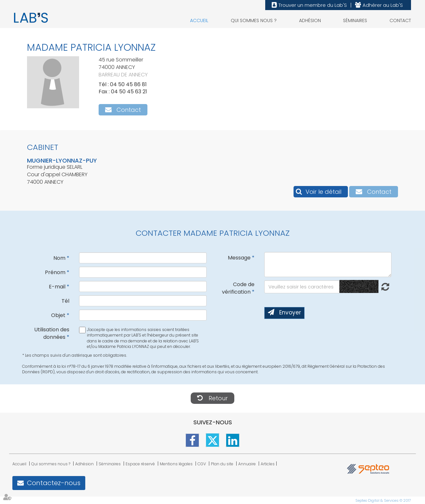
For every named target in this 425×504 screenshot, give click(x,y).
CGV (202, 464)
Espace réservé (140, 464)
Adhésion (310, 20)
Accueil (199, 20)
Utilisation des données (52, 333)
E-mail (57, 287)
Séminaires (355, 20)
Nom (59, 258)
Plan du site (222, 464)
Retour (218, 398)
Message (239, 258)
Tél (65, 301)
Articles (268, 464)
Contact (400, 20)
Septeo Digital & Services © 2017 (383, 500)
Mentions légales (176, 464)
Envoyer (290, 312)
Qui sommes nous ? (254, 20)
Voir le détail (323, 192)
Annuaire (247, 464)
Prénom (55, 272)
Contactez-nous (54, 483)
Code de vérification (238, 288)
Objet (58, 315)
